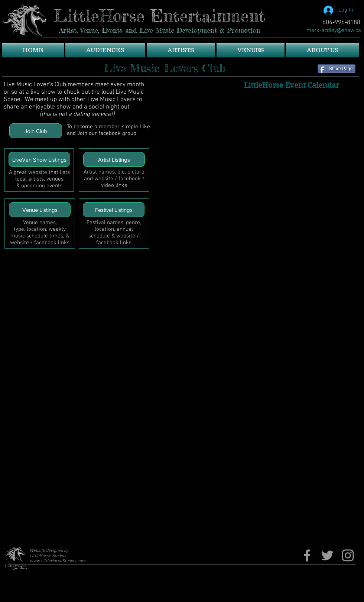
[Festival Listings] (114, 210)
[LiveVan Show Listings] (39, 159)
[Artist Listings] (114, 159)
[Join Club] (36, 131)
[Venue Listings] (40, 210)
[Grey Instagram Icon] (348, 555)
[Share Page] (337, 69)
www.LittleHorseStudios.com (58, 561)
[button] (105, 50)
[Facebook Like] (288, 17)
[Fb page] (307, 555)
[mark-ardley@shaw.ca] (334, 30)
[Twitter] (327, 555)
